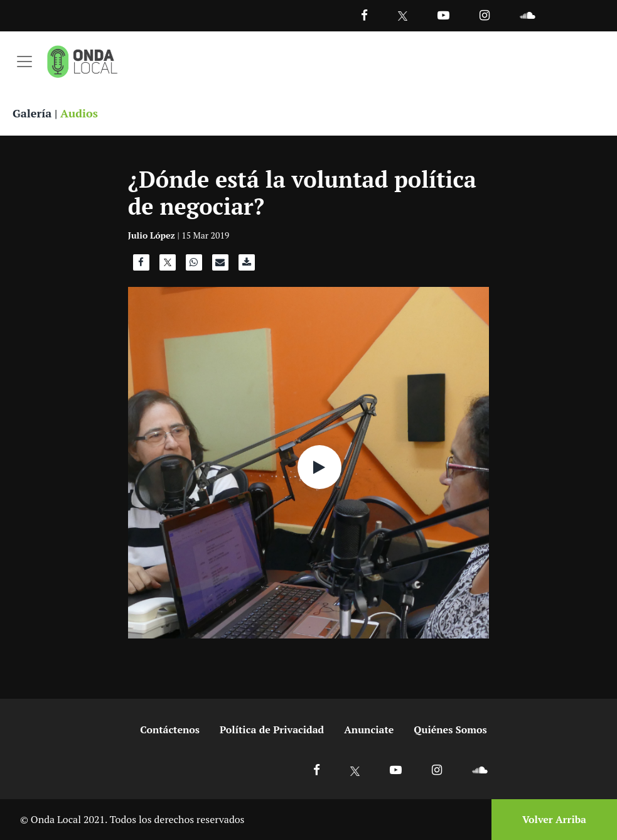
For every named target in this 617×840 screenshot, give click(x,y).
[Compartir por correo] (220, 266)
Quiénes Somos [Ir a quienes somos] (450, 730)
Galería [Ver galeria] (32, 113)
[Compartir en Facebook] (141, 266)
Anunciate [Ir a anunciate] (369, 730)
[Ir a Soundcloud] (480, 769)
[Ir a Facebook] (317, 769)
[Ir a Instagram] (485, 15)
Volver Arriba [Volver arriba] (554, 819)
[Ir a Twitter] (403, 16)
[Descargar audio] (247, 266)
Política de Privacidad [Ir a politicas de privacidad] (272, 730)
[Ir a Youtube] (443, 15)
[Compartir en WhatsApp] (194, 266)
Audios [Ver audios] (79, 113)
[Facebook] (364, 15)
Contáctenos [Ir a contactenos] (170, 730)
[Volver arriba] (550, 820)
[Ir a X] (355, 769)
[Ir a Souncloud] (527, 15)
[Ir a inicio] (82, 62)
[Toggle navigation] (24, 62)
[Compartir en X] (168, 266)
